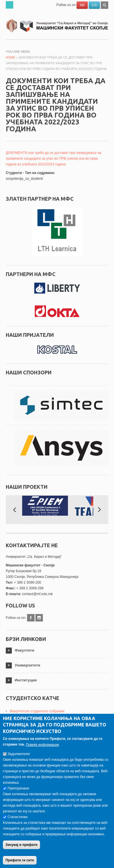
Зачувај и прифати (21, 846)
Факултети (24, 650)
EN (94, 5)
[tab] (57, 651)
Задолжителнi (19, 755)
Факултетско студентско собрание (37, 711)
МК (82, 5)
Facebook (31, 618)
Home (11, 57)
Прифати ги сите (20, 861)
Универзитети (27, 665)
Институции (26, 680)
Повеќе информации (42, 746)
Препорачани (18, 789)
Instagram (39, 618)
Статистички (17, 818)
